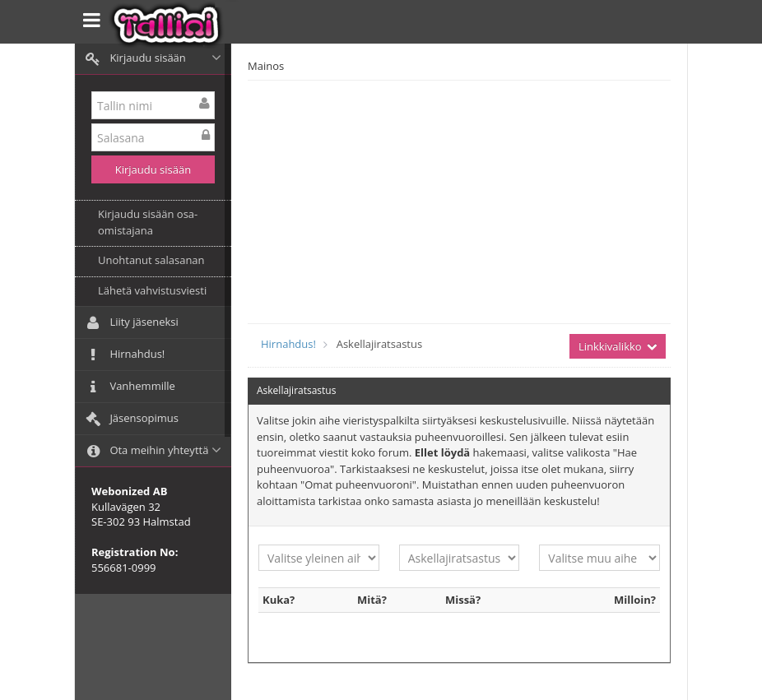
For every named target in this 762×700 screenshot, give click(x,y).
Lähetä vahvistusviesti (152, 290)
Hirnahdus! (288, 344)
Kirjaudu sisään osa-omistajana (148, 222)
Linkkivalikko (618, 346)
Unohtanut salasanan (151, 260)
